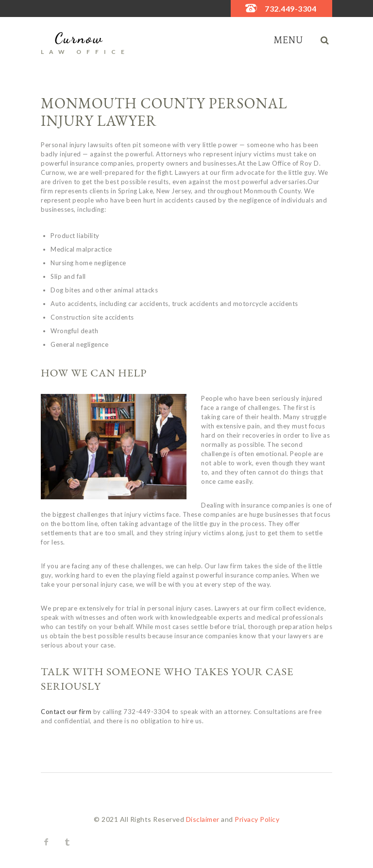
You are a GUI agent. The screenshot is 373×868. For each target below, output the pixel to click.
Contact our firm (66, 712)
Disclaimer (203, 819)
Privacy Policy (257, 819)
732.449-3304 (290, 9)
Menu (288, 40)
